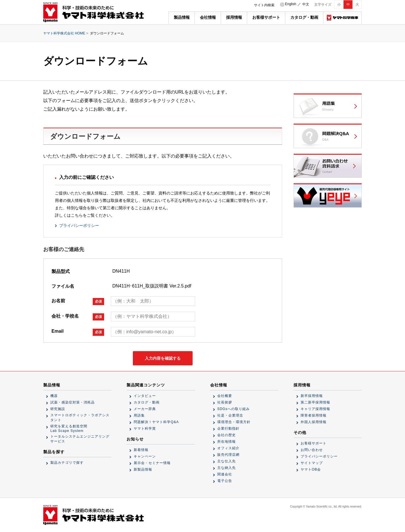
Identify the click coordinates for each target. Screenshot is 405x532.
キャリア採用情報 (315, 409)
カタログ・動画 (304, 17)
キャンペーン (145, 456)
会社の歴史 (227, 435)
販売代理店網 (228, 455)
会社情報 (208, 17)
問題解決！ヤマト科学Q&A (156, 422)
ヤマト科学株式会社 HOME (64, 33)
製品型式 (61, 271)
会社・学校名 (78, 317)
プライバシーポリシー (79, 225)
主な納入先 (227, 468)
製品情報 (182, 17)
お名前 (78, 302)
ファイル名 (63, 286)
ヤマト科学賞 (145, 429)
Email (78, 332)
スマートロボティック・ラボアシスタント (80, 418)
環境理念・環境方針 (234, 422)
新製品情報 (143, 469)
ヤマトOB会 (311, 469)
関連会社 (225, 474)
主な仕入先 (227, 461)
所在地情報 (227, 442)
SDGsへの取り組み (234, 409)
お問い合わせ (312, 450)
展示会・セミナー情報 (152, 463)
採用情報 (234, 17)
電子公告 (225, 481)
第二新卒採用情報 (315, 402)
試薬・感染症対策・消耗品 (73, 402)
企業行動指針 (228, 429)
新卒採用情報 (312, 396)
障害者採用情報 (314, 415)
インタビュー (145, 396)
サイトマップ (312, 463)
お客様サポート (266, 17)
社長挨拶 (225, 402)
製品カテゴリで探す (67, 463)
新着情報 (141, 450)
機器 (54, 396)
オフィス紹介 (228, 448)
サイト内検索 (264, 5)
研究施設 (58, 409)
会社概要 (225, 396)
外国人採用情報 (314, 422)
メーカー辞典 (145, 409)
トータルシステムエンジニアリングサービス (80, 439)
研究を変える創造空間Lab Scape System (69, 429)
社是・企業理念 (230, 415)
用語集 (139, 415)
